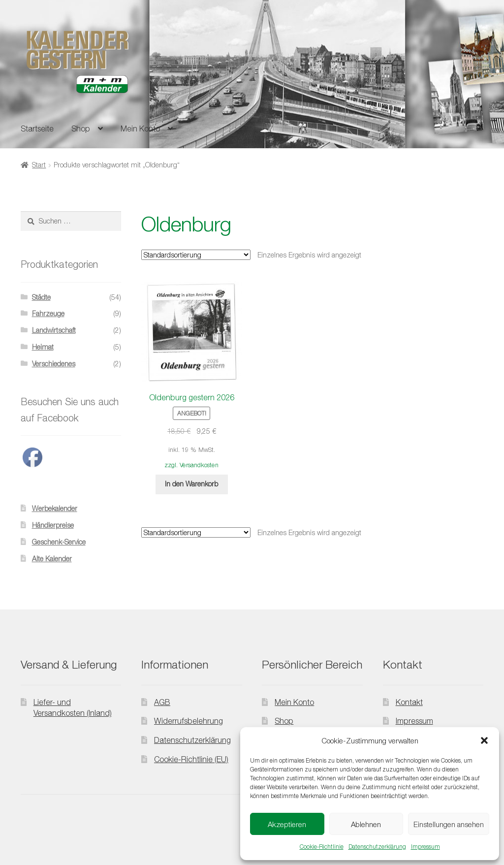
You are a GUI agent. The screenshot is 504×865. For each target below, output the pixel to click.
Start (39, 165)
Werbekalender (55, 508)
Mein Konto (140, 128)
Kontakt (409, 702)
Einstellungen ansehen (449, 824)
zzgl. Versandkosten (191, 465)
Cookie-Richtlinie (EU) (191, 759)
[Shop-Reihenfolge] (196, 255)
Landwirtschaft (54, 330)
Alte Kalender (52, 559)
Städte (41, 297)
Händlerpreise (53, 525)
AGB (162, 702)
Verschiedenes (54, 364)
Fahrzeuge (48, 313)
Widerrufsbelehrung (189, 721)
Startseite (37, 128)
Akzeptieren (287, 824)
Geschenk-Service (59, 542)
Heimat (43, 347)
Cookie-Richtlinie (322, 847)
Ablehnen (366, 824)
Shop (81, 128)
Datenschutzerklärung (377, 847)
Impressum (425, 847)
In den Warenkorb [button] (191, 484)
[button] (484, 740)
